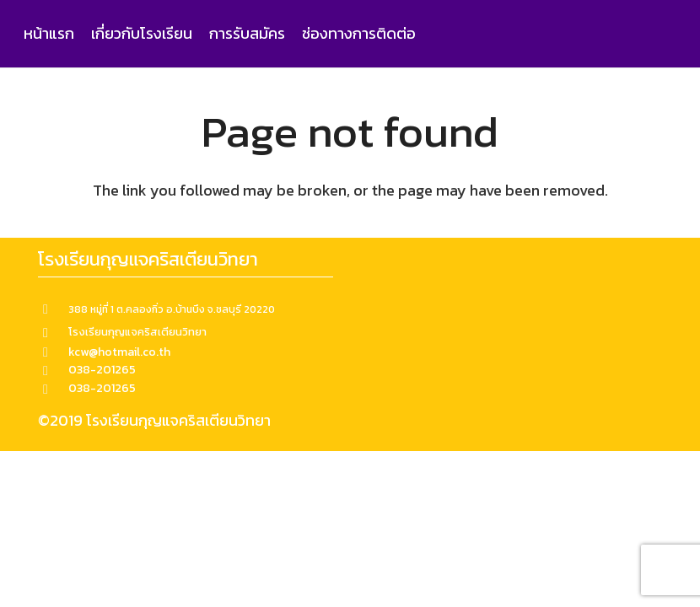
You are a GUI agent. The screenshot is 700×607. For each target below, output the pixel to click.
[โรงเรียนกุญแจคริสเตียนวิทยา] (53, 332)
